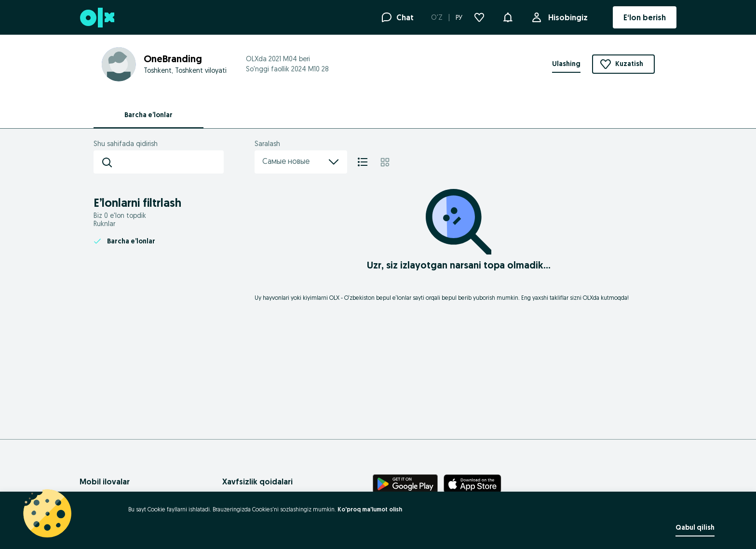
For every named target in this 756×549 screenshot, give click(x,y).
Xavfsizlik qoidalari (257, 482)
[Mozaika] (385, 162)
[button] (508, 16)
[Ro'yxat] (363, 162)
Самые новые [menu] (301, 162)
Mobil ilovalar (105, 482)
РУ (459, 17)
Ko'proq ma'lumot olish (370, 509)
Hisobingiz (566, 17)
